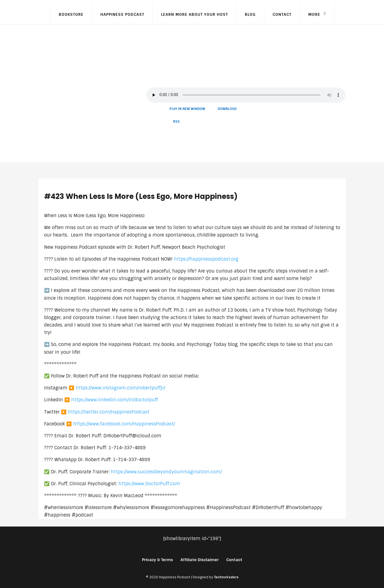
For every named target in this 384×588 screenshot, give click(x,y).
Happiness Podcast (122, 14)
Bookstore (71, 14)
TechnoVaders (226, 577)
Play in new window (187, 109)
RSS (176, 122)
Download (227, 109)
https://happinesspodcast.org (206, 259)
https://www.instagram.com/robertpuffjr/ (120, 388)
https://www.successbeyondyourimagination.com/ (166, 472)
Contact (282, 14)
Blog (250, 14)
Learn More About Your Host (194, 14)
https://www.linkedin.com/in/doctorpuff (115, 400)
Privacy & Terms (157, 560)
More (314, 14)
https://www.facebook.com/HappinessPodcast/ (124, 424)
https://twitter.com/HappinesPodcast (109, 412)
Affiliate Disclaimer (200, 560)
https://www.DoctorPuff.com (149, 484)
